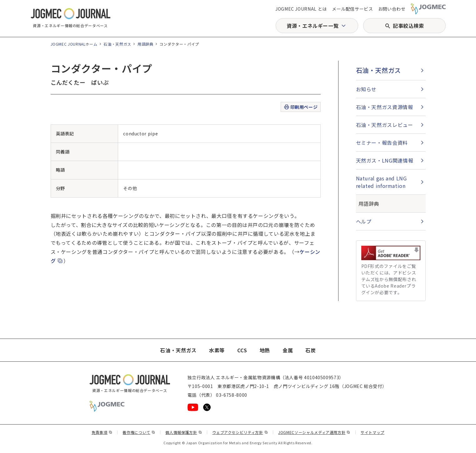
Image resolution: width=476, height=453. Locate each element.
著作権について (139, 432)
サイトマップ (373, 432)
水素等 (217, 350)
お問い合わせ (392, 9)
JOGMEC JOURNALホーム (74, 44)
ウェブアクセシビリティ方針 (240, 432)
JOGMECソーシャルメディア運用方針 (314, 432)
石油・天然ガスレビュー (385, 125)
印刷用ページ (301, 107)
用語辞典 (145, 44)
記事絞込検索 (408, 26)
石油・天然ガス (117, 44)
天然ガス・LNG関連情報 (385, 160)
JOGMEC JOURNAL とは (301, 9)
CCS (242, 350)
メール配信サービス (353, 9)
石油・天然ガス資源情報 (385, 107)
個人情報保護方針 (184, 432)
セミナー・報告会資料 (382, 143)
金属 (288, 350)
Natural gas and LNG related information (381, 182)
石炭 (311, 350)
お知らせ (366, 89)
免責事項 (102, 432)
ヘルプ (364, 221)
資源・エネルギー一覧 (313, 26)
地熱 (265, 350)
